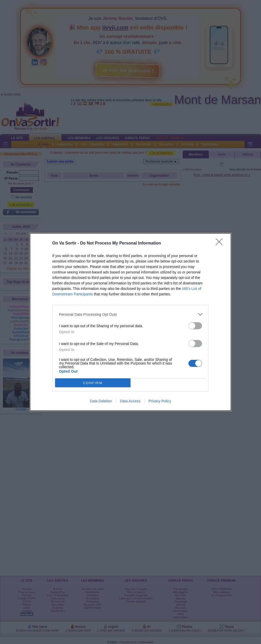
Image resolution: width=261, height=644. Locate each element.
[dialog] (130, 322)
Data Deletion (101, 401)
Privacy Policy (160, 401)
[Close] (221, 243)
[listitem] (130, 314)
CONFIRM (93, 383)
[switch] (195, 326)
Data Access (130, 401)
